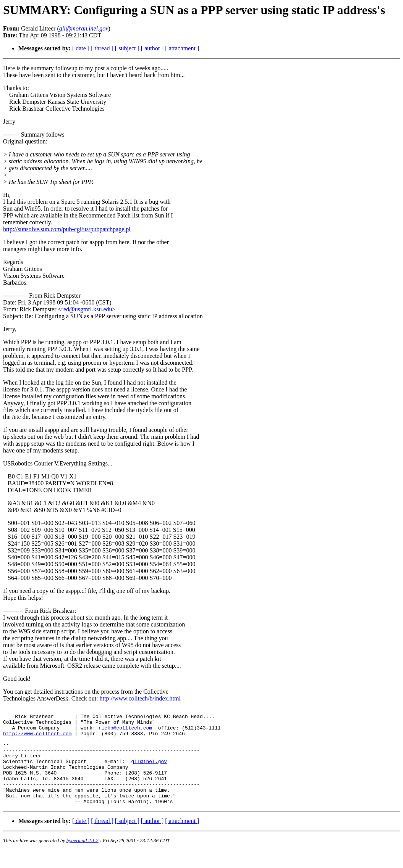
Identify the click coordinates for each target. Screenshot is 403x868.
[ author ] (152, 48)
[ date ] (81, 48)
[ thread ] (102, 48)
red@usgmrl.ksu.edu (87, 309)
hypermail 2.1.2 (83, 859)
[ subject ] (127, 48)
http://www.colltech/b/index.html (140, 698)
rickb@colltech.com (125, 732)
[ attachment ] (182, 48)
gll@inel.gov (149, 771)
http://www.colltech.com (37, 739)
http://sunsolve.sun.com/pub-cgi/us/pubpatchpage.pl (67, 229)
